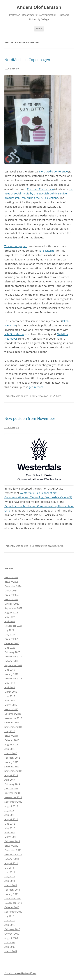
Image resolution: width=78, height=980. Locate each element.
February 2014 (12, 784)
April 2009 (10, 947)
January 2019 (11, 674)
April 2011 (10, 881)
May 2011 (10, 876)
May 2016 (10, 731)
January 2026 (11, 577)
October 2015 (12, 740)
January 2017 (11, 709)
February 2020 (12, 652)
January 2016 (11, 736)
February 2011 (12, 890)
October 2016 (12, 722)
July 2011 (9, 868)
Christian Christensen (40, 189)
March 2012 (11, 837)
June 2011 (10, 872)
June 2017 (10, 696)
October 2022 (12, 604)
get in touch (36, 387)
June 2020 (10, 648)
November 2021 (13, 626)
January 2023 (11, 599)
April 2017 (10, 700)
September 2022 (13, 608)
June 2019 (10, 670)
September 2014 (13, 771)
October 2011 (12, 859)
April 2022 (10, 621)
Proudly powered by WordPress (20, 973)
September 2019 (13, 665)
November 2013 (13, 797)
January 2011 (11, 894)
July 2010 (9, 916)
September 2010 (13, 912)
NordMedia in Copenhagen (27, 60)
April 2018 (10, 687)
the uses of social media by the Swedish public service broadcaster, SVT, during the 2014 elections (39, 193)
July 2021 (9, 630)
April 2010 (10, 925)
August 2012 (11, 819)
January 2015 (11, 762)
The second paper (16, 246)
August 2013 (11, 806)
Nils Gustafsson (14, 334)
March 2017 (11, 705)
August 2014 (11, 775)
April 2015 (10, 749)
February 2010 (12, 929)
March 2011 (11, 885)
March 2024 (11, 591)
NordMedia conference (53, 171)
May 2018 (10, 683)
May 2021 (10, 635)
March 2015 (11, 753)
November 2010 (13, 903)
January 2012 (11, 846)
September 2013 (13, 802)
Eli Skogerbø (47, 251)
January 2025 (11, 582)
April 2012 (10, 832)
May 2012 (10, 828)
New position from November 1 (31, 419)
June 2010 (10, 920)
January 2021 (11, 639)
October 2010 (12, 907)
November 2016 (13, 718)
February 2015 (12, 758)
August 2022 (11, 613)
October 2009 (12, 934)
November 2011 (13, 854)
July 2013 (9, 810)
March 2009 (11, 951)
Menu (39, 29)
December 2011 (13, 850)
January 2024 (11, 595)
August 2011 (11, 863)
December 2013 (13, 793)
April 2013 (10, 815)
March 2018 (11, 692)
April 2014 (10, 780)
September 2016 (13, 727)
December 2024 (13, 586)
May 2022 (10, 617)
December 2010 (13, 898)
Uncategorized (39, 546)
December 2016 (13, 714)
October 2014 (12, 766)
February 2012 (12, 841)
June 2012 (10, 824)
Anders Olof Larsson (39, 7)
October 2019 (12, 661)
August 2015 (11, 744)
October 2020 (12, 643)
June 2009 (10, 942)
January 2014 (11, 788)
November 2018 (13, 679)
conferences (38, 396)
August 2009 (11, 938)
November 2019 (13, 657)
